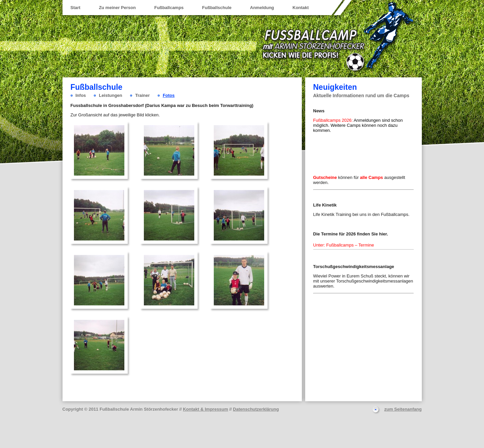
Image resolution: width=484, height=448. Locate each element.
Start (76, 8)
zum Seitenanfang (403, 409)
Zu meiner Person (117, 8)
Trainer (142, 95)
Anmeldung (262, 8)
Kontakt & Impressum (205, 409)
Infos (81, 95)
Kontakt (300, 8)
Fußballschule (217, 8)
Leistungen (110, 95)
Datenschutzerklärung (256, 409)
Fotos (169, 95)
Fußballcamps (169, 8)
